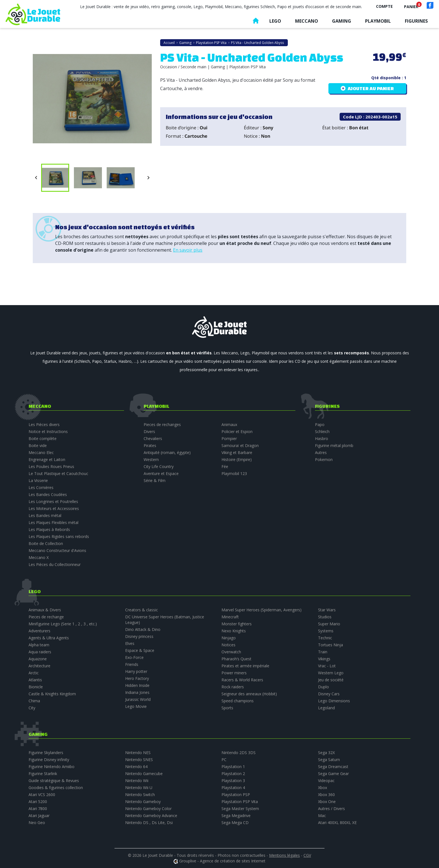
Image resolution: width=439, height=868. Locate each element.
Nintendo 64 (136, 767)
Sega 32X (326, 753)
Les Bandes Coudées (48, 494)
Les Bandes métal (45, 515)
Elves (130, 643)
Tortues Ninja (331, 645)
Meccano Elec (41, 452)
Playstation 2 (233, 774)
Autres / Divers (331, 809)
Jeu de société (331, 680)
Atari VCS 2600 (42, 795)
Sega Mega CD (235, 823)
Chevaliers (153, 438)
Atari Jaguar (39, 816)
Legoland (326, 708)
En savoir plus (188, 250)
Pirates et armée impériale (245, 666)
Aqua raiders (40, 652)
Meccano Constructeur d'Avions (57, 550)
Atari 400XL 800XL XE (337, 823)
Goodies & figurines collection (56, 788)
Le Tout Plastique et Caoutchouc (58, 473)
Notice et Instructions (48, 431)
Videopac (326, 781)
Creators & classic (142, 610)
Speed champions (238, 701)
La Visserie (38, 480)
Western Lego (331, 673)
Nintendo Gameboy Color (148, 809)
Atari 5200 (38, 802)
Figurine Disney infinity (49, 760)
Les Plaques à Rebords (49, 529)
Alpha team (39, 645)
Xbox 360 (326, 795)
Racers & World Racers (242, 680)
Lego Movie (136, 706)
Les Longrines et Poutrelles (53, 501)
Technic (325, 638)
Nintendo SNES (139, 760)
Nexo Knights (234, 631)
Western (151, 459)
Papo (320, 424)
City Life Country (159, 466)
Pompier (229, 438)
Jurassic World (138, 699)
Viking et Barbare (237, 452)
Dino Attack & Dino (143, 629)
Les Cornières (41, 487)
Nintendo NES (138, 753)
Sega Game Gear (333, 774)
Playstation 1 (233, 767)
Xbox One (327, 802)
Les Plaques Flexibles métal (53, 522)
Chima (34, 701)
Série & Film (155, 480)
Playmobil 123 (234, 473)
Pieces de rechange (46, 617)
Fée (225, 466)
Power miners (234, 673)
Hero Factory (137, 678)
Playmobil (378, 21)
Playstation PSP (236, 795)
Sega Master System (240, 809)
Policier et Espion (237, 431)
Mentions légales (284, 855)
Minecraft (230, 617)
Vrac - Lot (327, 666)
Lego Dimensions (334, 701)
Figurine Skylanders (46, 753)
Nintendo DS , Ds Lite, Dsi (149, 823)
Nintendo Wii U (139, 788)
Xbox (323, 788)
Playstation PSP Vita (240, 802)
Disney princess (139, 636)
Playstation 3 (233, 781)
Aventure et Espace (161, 473)
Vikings (324, 659)
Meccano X (39, 557)
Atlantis (35, 680)
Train (323, 652)
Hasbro (322, 438)
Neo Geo (37, 823)
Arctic (34, 673)
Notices (228, 645)
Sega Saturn (329, 760)
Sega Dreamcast (333, 767)
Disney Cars (329, 694)
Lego (275, 21)
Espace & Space (140, 650)
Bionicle (36, 687)
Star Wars (327, 610)
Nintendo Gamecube (144, 774)
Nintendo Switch (140, 795)
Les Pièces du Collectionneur (55, 564)
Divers (149, 431)
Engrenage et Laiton (47, 459)
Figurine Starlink (43, 774)
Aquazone (38, 659)
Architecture (39, 666)
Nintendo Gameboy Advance (151, 816)
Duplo (324, 687)
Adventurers (39, 631)
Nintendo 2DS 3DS (239, 753)
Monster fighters (237, 624)
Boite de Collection (46, 543)
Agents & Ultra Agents (49, 638)
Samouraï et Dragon (240, 445)
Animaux (229, 424)
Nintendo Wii (137, 781)
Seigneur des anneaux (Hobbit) (249, 694)
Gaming (342, 21)
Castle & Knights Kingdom (52, 694)
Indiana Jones (137, 692)
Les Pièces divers (44, 424)
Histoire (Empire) (237, 459)
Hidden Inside (137, 685)
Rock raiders (233, 687)
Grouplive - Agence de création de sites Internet (222, 861)
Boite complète (43, 438)
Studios (325, 617)
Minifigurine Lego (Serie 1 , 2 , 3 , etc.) (63, 624)
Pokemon (324, 459)
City (32, 708)
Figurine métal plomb (334, 445)
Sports (227, 708)
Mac (322, 816)
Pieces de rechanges (162, 424)
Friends (132, 664)
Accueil (256, 22)
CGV (307, 855)
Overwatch (231, 652)
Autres (321, 452)
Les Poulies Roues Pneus (51, 466)
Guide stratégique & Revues (54, 781)
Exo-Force (134, 657)
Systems (326, 631)
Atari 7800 (38, 809)
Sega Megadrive (236, 816)
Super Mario (329, 624)
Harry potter (136, 671)
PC (224, 760)
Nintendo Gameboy (143, 802)
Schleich (322, 431)
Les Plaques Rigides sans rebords (59, 536)
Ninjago (229, 638)
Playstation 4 (233, 788)
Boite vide (38, 445)
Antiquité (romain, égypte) (167, 452)
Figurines (416, 21)
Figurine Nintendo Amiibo (52, 767)
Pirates (150, 445)
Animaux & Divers (45, 610)
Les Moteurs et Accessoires (54, 508)
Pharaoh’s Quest (236, 659)
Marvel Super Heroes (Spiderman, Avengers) (261, 610)
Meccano (307, 21)
